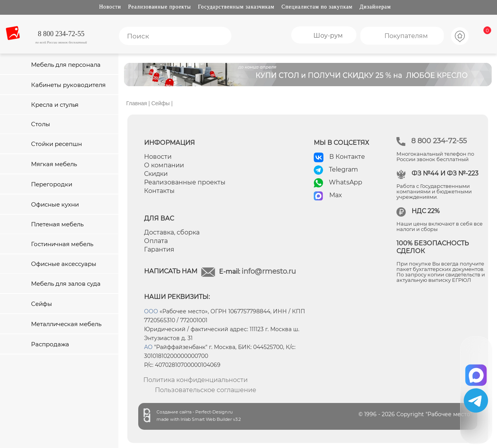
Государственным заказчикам (236, 7)
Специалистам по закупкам (317, 7)
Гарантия (159, 249)
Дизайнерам (375, 7)
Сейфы (161, 103)
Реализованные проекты (160, 7)
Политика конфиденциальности (195, 380)
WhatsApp (346, 182)
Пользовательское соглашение (206, 390)
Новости (110, 7)
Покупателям (406, 36)
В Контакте (347, 157)
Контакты (159, 191)
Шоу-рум (328, 36)
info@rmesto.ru (269, 271)
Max (336, 195)
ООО (151, 311)
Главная (136, 103)
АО (148, 347)
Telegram (343, 169)
